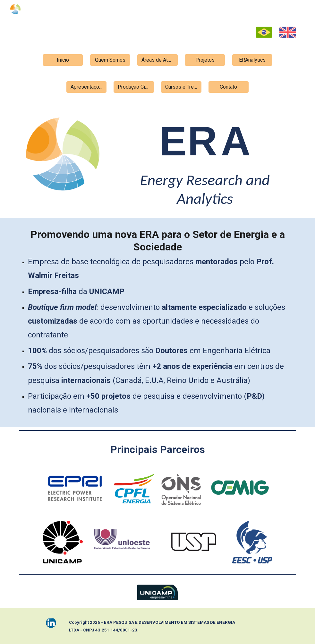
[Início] (63, 60)
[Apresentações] (87, 87)
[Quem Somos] (110, 60)
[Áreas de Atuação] (157, 60)
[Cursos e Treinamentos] (181, 87)
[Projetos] (205, 60)
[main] (205, 159)
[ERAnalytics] (252, 60)
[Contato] (229, 87)
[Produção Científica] (134, 87)
